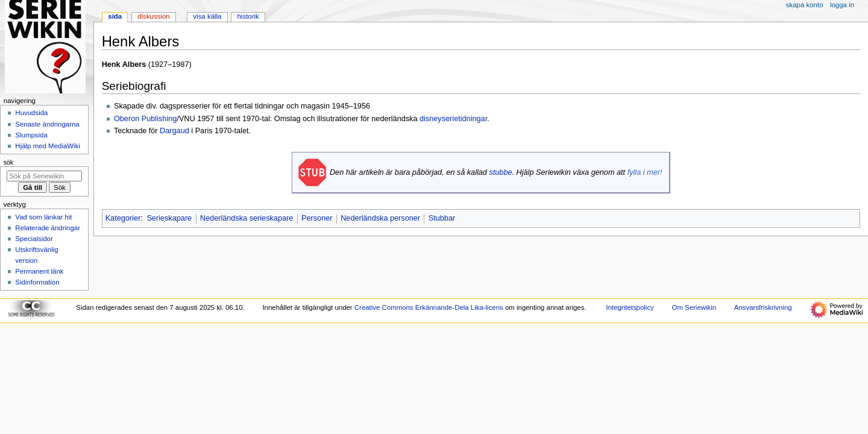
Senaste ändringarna (47, 124)
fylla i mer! (645, 172)
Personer (317, 218)
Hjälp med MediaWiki (48, 146)
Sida (115, 16)
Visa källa (207, 16)
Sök (8, 162)
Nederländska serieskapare (247, 218)
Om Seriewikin (694, 307)
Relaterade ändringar (48, 228)
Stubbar (442, 218)
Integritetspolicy (630, 307)
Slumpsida (31, 135)
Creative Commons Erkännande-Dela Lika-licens (429, 307)
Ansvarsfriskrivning (763, 307)
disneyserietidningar (453, 119)
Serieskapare (169, 218)
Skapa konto (805, 5)
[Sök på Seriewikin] (44, 176)
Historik (248, 16)
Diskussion (153, 16)
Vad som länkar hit (43, 217)
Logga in (842, 5)
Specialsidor (34, 239)
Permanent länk (39, 271)
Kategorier (123, 218)
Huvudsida (31, 113)
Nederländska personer (380, 218)
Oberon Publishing (145, 119)
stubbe (500, 172)
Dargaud (175, 131)
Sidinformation (37, 282)
